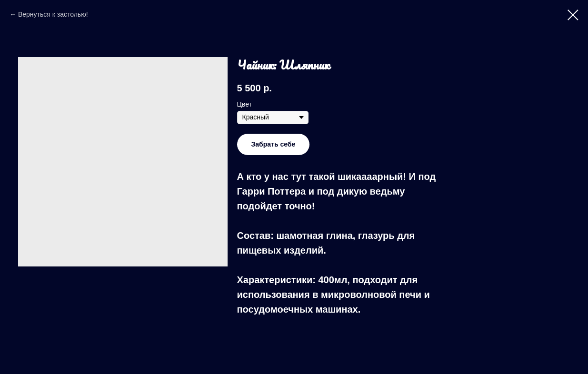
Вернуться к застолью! (53, 14)
